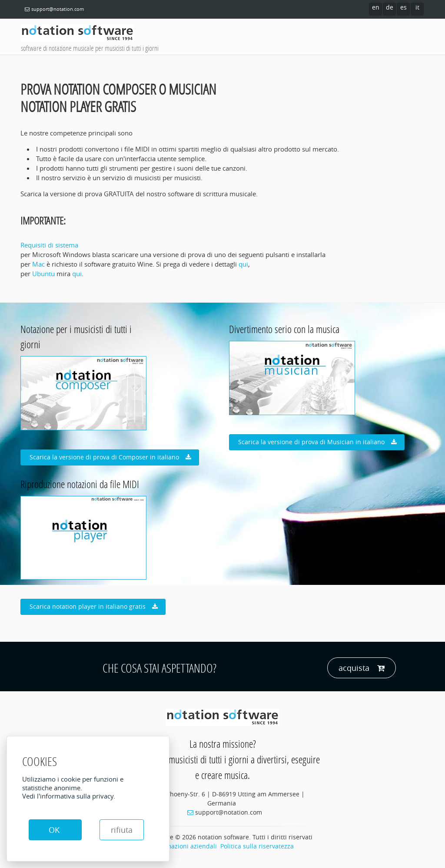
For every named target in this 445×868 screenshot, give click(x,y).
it (417, 7)
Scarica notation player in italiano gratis (94, 607)
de (390, 7)
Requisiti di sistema (49, 245)
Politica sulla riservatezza (257, 846)
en (376, 7)
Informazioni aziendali (184, 846)
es (403, 7)
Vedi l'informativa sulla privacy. (69, 796)
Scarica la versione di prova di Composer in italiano (110, 457)
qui (243, 264)
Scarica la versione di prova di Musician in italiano (317, 442)
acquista (362, 668)
